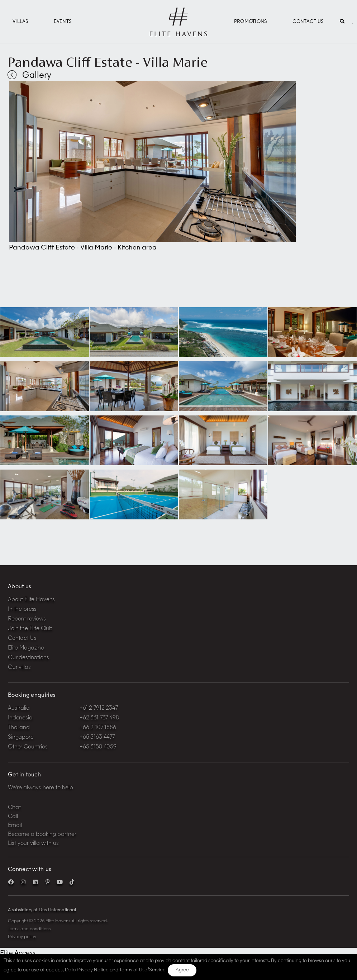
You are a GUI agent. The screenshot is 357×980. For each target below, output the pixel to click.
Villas (21, 22)
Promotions (251, 22)
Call (13, 817)
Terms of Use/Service (142, 970)
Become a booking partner (42, 835)
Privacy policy (22, 937)
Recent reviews (27, 619)
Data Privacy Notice (87, 970)
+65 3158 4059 (98, 747)
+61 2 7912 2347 (99, 708)
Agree (182, 970)
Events (63, 22)
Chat (14, 808)
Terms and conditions (29, 929)
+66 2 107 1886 (98, 728)
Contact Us (308, 22)
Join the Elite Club (30, 629)
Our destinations (28, 658)
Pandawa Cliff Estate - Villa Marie (108, 62)
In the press (22, 610)
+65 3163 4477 (97, 738)
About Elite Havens (31, 600)
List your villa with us (33, 844)
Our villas (19, 668)
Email (15, 826)
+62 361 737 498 (99, 718)
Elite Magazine (26, 648)
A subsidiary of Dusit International (42, 910)
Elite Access (18, 953)
